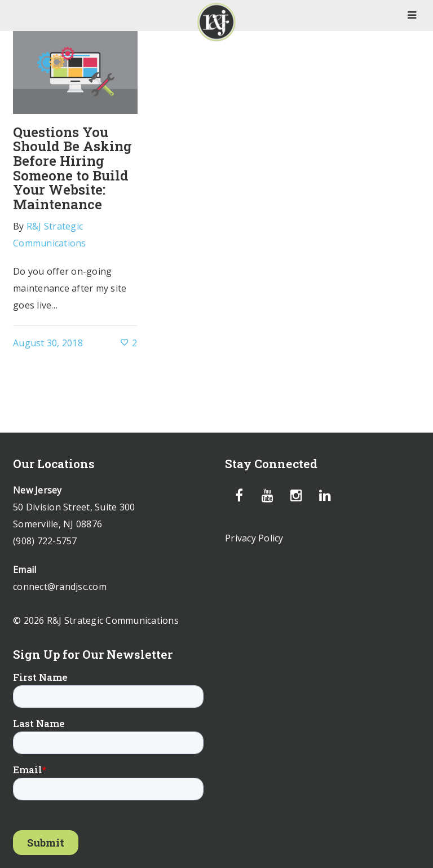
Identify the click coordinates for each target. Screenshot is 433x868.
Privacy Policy (254, 538)
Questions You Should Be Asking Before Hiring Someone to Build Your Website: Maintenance (72, 168)
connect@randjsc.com (60, 587)
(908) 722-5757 (45, 541)
